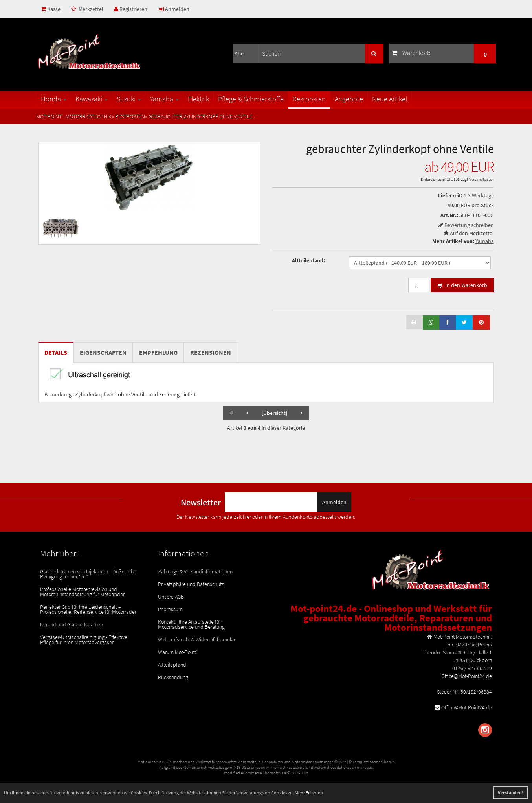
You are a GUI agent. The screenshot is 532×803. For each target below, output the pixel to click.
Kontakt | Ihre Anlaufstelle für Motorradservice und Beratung (191, 624)
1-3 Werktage (479, 195)
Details (56, 352)
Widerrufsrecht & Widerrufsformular (197, 639)
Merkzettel (87, 9)
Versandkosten (482, 179)
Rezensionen (211, 352)
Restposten (309, 99)
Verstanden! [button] (511, 793)
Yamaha (164, 99)
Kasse (51, 9)
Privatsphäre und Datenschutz (191, 584)
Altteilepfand (172, 665)
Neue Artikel (390, 99)
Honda (54, 99)
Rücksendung (173, 677)
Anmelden (174, 9)
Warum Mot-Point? (178, 652)
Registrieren (131, 9)
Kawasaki (92, 99)
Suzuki (129, 99)
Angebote (349, 99)
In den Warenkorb (462, 285)
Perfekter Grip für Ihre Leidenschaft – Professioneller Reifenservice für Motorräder (88, 609)
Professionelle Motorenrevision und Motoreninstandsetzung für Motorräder (82, 592)
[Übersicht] (274, 413)
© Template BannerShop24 (372, 762)
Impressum (170, 609)
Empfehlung (158, 352)
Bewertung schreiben (469, 225)
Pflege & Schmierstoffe (251, 99)
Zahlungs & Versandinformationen (195, 571)
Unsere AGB (171, 597)
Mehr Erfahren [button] (309, 793)
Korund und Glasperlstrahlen (72, 624)
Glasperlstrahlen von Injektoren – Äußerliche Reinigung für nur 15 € (88, 574)
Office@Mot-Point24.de (467, 707)
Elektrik (198, 99)
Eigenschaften (103, 352)
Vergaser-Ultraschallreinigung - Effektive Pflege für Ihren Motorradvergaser (84, 640)
